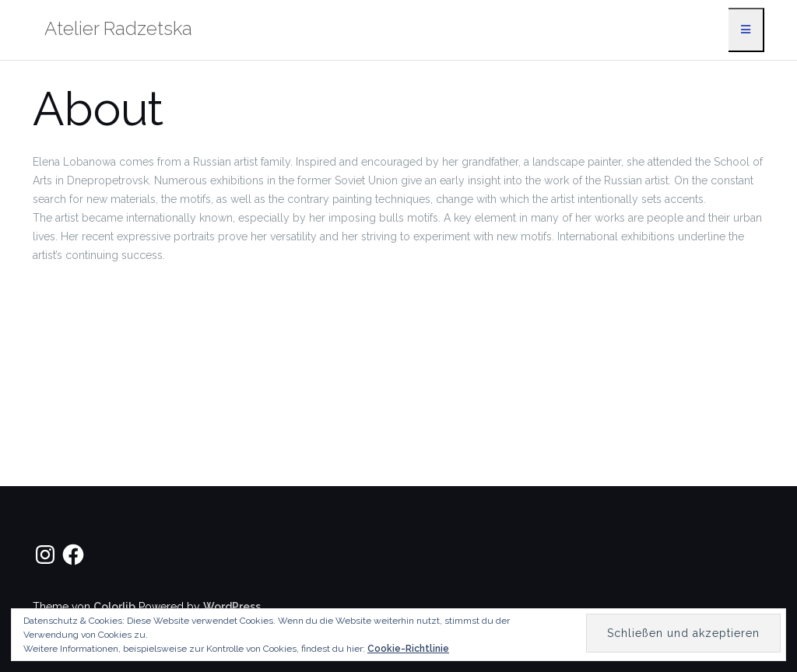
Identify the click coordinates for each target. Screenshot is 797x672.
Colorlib (114, 607)
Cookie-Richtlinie (408, 649)
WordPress (232, 607)
